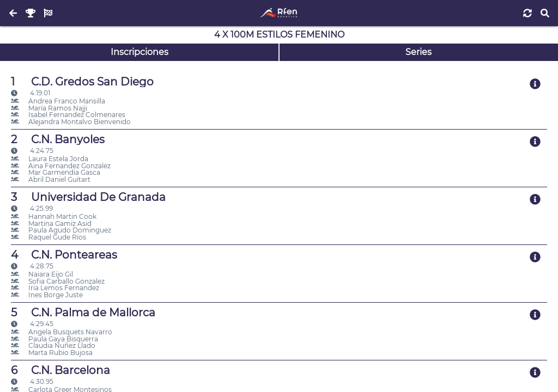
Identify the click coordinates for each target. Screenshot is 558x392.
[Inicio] (279, 13)
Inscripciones (139, 52)
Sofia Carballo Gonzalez (58, 281)
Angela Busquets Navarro (62, 332)
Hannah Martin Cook (54, 216)
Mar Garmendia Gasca (56, 172)
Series (418, 52)
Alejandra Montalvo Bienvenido (71, 122)
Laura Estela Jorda (50, 159)
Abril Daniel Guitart (51, 179)
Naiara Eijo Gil (42, 274)
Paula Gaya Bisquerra (54, 339)
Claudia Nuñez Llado (53, 345)
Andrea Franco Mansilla (58, 101)
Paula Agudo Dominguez (61, 230)
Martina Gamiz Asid (51, 223)
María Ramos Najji (49, 108)
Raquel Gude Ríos (48, 237)
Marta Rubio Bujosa (52, 353)
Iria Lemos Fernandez (55, 288)
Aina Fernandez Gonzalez (61, 166)
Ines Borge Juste (47, 295)
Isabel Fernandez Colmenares (68, 115)
